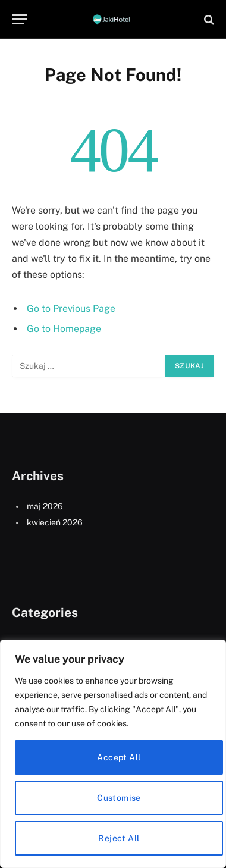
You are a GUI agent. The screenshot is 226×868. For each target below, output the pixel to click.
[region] (113, 754)
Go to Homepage (64, 329)
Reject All (119, 838)
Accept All (119, 757)
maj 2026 (45, 506)
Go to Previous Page (71, 308)
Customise (119, 798)
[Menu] (20, 19)
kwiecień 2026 (55, 522)
